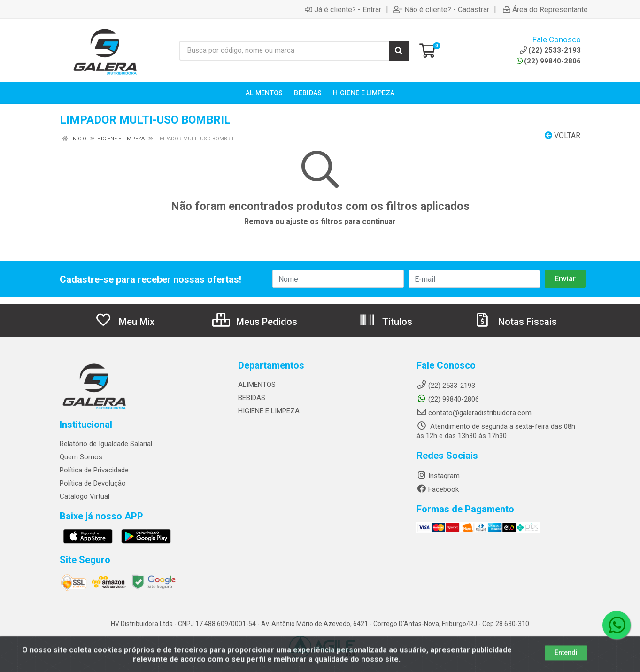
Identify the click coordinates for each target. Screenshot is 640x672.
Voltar (563, 135)
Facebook (438, 489)
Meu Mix (125, 322)
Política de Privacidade (94, 470)
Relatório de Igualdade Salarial (106, 444)
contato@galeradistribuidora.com (474, 413)
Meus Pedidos (255, 322)
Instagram (438, 476)
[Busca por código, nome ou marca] (284, 51)
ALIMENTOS (257, 385)
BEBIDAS (252, 398)
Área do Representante (545, 9)
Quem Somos (81, 457)
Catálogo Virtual (85, 496)
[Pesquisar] (399, 51)
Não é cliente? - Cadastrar (441, 9)
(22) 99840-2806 (549, 61)
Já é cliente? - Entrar (343, 9)
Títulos (385, 322)
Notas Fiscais (516, 322)
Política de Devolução (93, 483)
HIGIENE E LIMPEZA (269, 411)
